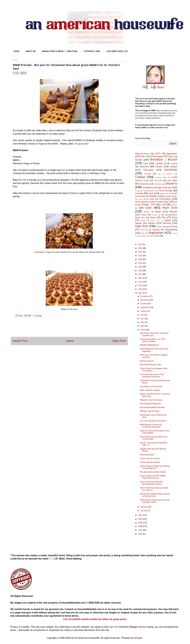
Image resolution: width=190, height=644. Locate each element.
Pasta (153, 217)
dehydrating (145, 184)
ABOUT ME (31, 51)
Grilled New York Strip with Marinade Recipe (155, 382)
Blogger (138, 638)
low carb (145, 208)
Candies (159, 163)
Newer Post (20, 341)
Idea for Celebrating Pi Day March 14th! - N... (154, 444)
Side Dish (142, 226)
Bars (143, 156)
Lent (156, 202)
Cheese (159, 166)
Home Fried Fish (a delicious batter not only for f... (154, 489)
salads (167, 220)
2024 (158, 153)
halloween (164, 193)
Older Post (119, 341)
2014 (140, 285)
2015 (140, 282)
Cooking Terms (161, 177)
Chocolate (148, 170)
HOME (17, 51)
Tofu (143, 233)
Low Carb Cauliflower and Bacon (153, 421)
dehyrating (158, 184)
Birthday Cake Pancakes (150, 411)
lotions (174, 205)
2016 (140, 278)
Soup (175, 226)
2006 (140, 534)
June (142, 319)
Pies (164, 217)
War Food (146, 236)
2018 (140, 271)
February (144, 507)
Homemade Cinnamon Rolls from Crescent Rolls (154, 438)
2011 (140, 515)
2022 (140, 256)
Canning (174, 164)
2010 (140, 519)
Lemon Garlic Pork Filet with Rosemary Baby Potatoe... (152, 483)
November (145, 300)
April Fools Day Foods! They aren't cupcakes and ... (154, 334)
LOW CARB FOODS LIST (117, 51)
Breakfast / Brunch (164, 159)
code (159, 174)
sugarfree (156, 230)
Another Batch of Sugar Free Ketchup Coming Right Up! (155, 467)
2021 (140, 259)
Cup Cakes (172, 180)
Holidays (153, 196)
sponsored (144, 230)
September (145, 307)
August (144, 311)
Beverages (158, 156)
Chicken (174, 166)
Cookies (140, 177)
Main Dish (170, 208)
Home (70, 341)
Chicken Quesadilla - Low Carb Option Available (152, 340)
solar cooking (162, 227)
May (142, 322)
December (145, 296)
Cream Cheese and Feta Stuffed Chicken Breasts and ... (153, 477)
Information (165, 199)
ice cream (150, 199)
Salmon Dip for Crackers (150, 459)
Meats (158, 211)
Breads (139, 160)
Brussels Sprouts (147, 361)
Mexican (173, 211)
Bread (171, 156)
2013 (140, 289)
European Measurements (145, 191)
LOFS (164, 204)
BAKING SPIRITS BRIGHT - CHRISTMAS (60, 51)
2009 (140, 523)
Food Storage (166, 190)
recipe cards (155, 220)
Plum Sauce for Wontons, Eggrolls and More (154, 356)
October (144, 304)
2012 (140, 293)
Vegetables (156, 233)
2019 (140, 267)
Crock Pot (158, 180)
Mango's (147, 212)
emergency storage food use (157, 187)
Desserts (171, 183)
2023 (140, 252)
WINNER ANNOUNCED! (149, 345)
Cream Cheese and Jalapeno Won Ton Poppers (154, 370)
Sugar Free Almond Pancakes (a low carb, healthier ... (155, 432)
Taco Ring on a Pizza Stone (151, 387)
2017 (140, 274)
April (143, 326)
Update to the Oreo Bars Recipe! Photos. (153, 450)
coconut (147, 174)
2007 (140, 530)
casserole (144, 166)
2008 (140, 526)
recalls (143, 220)
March (143, 330)
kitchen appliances (143, 202)
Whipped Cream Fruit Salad (151, 400)
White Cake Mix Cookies (150, 390)
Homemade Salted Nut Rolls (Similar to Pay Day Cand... (155, 495)
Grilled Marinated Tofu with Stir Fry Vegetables (154, 350)
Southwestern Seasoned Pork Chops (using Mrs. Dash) (155, 501)
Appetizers (172, 153)
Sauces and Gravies (145, 223)
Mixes (144, 215)
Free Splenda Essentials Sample (153, 472)
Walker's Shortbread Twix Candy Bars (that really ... (155, 395)
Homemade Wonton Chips (151, 365)
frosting (139, 193)
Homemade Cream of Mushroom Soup (153, 416)
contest (169, 174)
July (142, 315)
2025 (140, 244)
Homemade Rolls (147, 455)
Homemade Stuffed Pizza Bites (152, 407)
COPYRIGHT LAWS (92, 51)
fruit (151, 193)
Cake (146, 163)
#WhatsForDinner (142, 154)
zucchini (156, 236)
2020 (140, 263)
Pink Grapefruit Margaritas (150, 404)
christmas (171, 170)
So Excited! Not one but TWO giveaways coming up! (152, 376)
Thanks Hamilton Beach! (150, 462)
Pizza (175, 217)
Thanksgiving (171, 229)
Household (168, 196)
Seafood (167, 223)
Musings (155, 215)
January (144, 511)
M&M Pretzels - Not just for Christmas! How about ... (151, 426)
